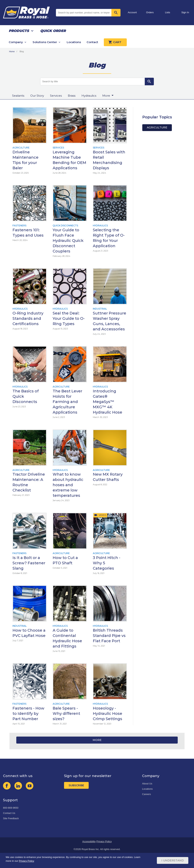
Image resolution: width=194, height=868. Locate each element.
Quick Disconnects (65, 226)
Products (19, 31)
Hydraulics (89, 96)
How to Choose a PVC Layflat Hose (29, 633)
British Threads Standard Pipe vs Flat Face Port (109, 636)
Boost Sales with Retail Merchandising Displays (109, 160)
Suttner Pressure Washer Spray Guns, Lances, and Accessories (110, 321)
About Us (147, 784)
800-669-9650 (11, 808)
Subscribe (76, 785)
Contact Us (9, 813)
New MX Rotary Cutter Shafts (108, 477)
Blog (22, 51)
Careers (146, 794)
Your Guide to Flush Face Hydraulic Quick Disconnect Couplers (68, 241)
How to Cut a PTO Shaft (65, 560)
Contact (92, 42)
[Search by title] (93, 82)
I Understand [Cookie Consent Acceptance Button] (173, 860)
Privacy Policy (104, 841)
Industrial (100, 309)
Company (16, 42)
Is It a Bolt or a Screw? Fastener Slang (29, 563)
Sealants (18, 96)
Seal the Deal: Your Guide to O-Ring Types (69, 318)
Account (132, 12)
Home (12, 51)
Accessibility (89, 841)
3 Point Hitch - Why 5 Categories (107, 563)
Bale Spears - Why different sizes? (66, 713)
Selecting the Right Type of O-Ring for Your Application (109, 238)
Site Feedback (11, 818)
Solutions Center (45, 42)
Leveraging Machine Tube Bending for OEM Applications (69, 160)
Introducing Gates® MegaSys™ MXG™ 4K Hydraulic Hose (108, 402)
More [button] (107, 96)
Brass (72, 96)
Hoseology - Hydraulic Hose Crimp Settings (108, 713)
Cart (115, 42)
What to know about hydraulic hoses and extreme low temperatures (68, 485)
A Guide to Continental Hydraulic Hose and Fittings (67, 638)
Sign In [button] (185, 12)
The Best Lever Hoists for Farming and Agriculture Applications (67, 402)
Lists (168, 12)
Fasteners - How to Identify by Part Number (28, 713)
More (97, 740)
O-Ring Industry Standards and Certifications (28, 318)
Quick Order (53, 31)
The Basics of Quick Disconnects (26, 396)
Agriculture (21, 148)
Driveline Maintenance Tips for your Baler (25, 160)
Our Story (37, 96)
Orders (150, 12)
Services (56, 96)
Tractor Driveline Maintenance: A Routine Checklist (29, 482)
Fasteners (19, 226)
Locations (74, 42)
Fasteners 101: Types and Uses (28, 233)
